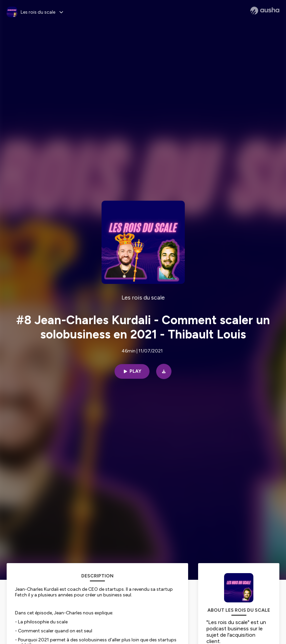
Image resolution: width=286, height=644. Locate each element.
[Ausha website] (265, 11)
